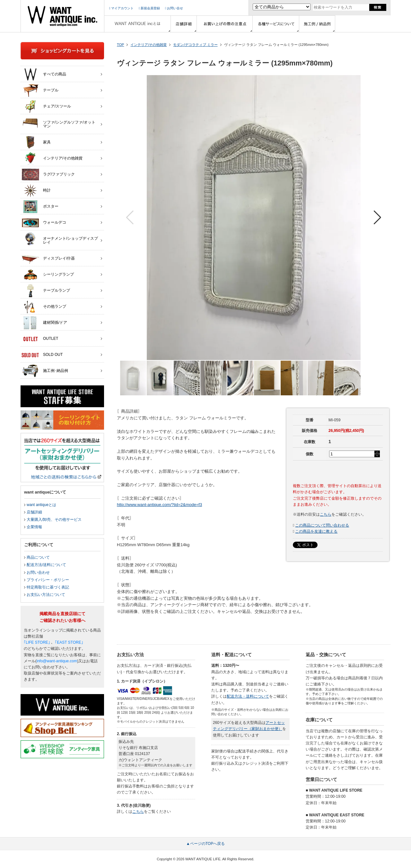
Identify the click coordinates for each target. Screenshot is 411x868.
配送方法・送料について (248, 696)
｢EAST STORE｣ (69, 642)
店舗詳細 (34, 512)
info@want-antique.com (57, 661)
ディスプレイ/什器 (48, 259)
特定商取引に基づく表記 (48, 587)
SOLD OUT (42, 355)
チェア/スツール (46, 107)
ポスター (40, 207)
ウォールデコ (44, 223)
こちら (326, 514)
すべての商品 (44, 74)
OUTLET (40, 339)
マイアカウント (121, 8)
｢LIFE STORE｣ (37, 642)
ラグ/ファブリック (48, 175)
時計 (36, 191)
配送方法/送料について (46, 565)
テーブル (40, 90)
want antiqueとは (41, 505)
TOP (120, 45)
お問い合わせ (38, 572)
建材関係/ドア (44, 323)
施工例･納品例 (45, 371)
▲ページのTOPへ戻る (205, 844)
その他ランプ (44, 307)
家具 (36, 142)
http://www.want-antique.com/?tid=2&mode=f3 (159, 505)
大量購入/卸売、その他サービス (54, 520)
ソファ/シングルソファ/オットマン (58, 123)
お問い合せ (174, 8)
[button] (377, 218)
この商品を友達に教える (316, 531)
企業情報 (34, 527)
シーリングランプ (48, 275)
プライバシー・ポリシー (48, 580)
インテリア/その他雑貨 (149, 45)
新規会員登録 (149, 8)
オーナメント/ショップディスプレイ (60, 239)
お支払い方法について (46, 595)
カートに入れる (338, 471)
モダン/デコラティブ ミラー (195, 45)
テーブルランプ (46, 291)
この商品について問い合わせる (322, 525)
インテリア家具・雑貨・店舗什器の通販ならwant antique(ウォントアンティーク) (62, 16)
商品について (38, 557)
